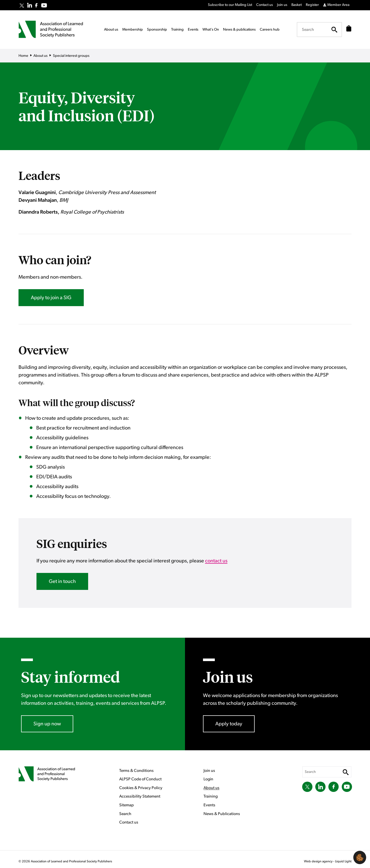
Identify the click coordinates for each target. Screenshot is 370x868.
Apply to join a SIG (51, 298)
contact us (216, 561)
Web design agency (319, 861)
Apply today (229, 724)
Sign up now (47, 724)
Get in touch (62, 581)
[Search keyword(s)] (318, 30)
